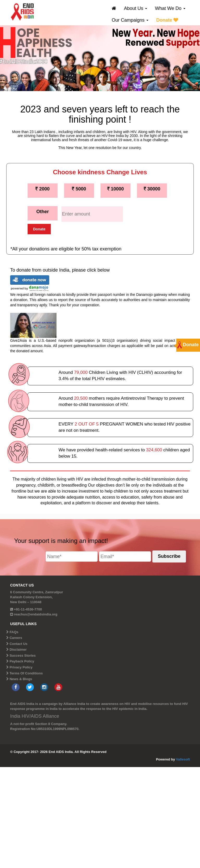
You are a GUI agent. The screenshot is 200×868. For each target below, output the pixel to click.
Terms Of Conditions (26, 673)
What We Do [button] (170, 8)
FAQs (14, 632)
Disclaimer (18, 649)
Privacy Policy (21, 667)
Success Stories (23, 656)
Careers (16, 638)
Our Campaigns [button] (130, 20)
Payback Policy (22, 661)
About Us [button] (136, 8)
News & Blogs (21, 679)
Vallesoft (183, 759)
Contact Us (19, 644)
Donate (167, 20)
